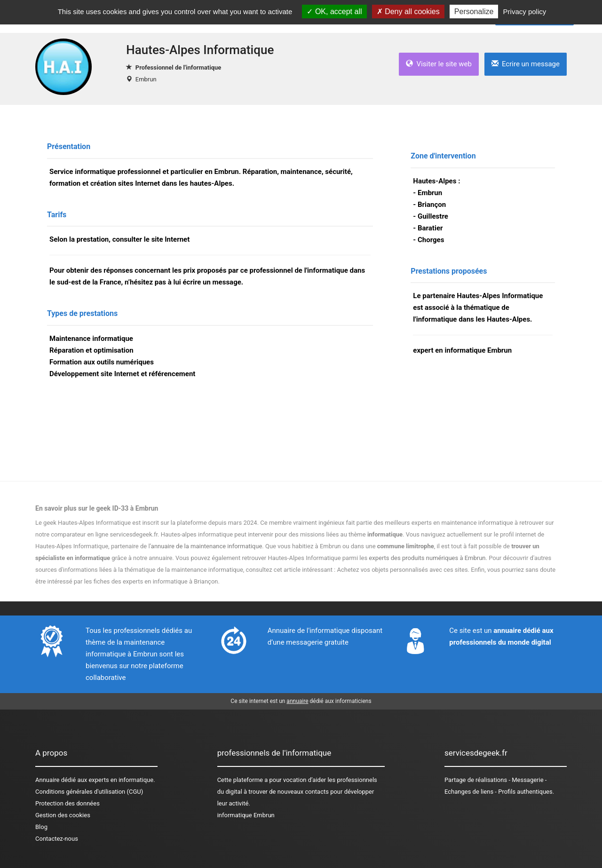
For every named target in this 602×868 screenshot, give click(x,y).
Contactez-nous (57, 839)
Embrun (146, 79)
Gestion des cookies (63, 815)
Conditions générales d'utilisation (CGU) (89, 792)
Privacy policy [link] (525, 12)
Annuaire (47, 780)
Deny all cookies (408, 12)
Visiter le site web (439, 64)
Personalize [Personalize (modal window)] (474, 12)
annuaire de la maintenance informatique (206, 546)
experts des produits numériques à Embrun (427, 558)
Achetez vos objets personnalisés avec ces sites (403, 570)
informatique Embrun (246, 815)
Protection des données (67, 803)
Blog (41, 827)
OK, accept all (334, 12)
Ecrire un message (526, 64)
